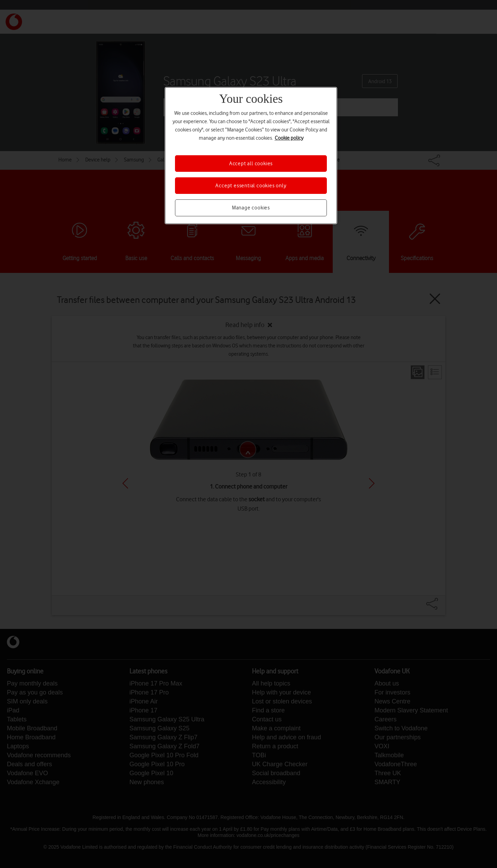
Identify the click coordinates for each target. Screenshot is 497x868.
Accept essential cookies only (251, 186)
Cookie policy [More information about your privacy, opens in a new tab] (289, 138)
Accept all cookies (251, 164)
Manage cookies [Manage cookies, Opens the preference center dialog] (251, 208)
